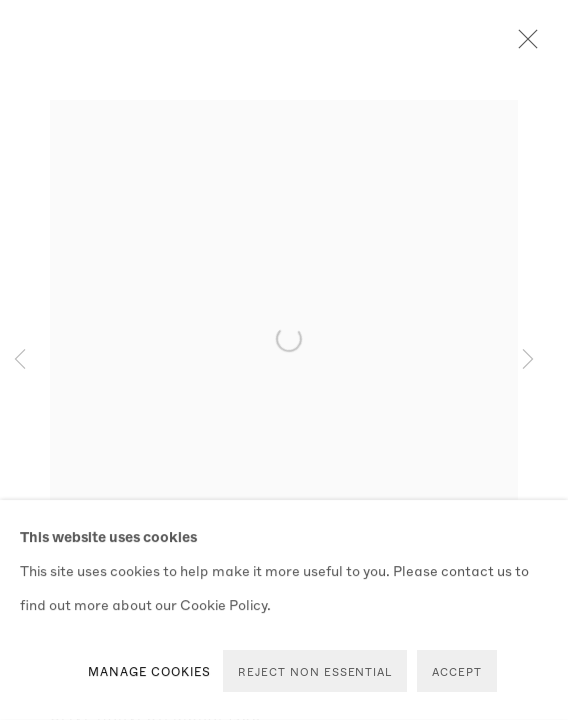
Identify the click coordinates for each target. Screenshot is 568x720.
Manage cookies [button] (150, 671)
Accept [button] (457, 671)
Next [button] (528, 360)
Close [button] (523, 45)
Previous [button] (20, 360)
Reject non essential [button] (315, 671)
